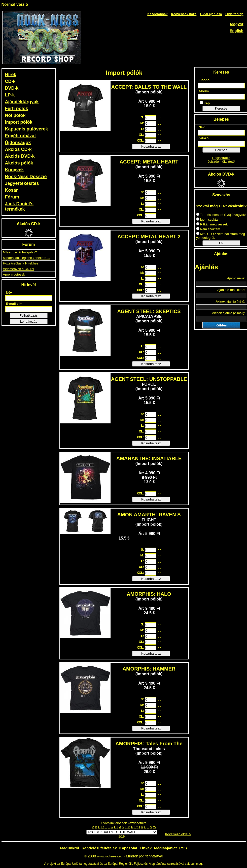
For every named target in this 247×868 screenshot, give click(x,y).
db (159, 118)
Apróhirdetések (14, 274)
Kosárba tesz (151, 146)
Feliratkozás (29, 315)
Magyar (237, 24)
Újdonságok (18, 143)
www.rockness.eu (110, 856)
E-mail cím (14, 304)
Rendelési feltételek (99, 848)
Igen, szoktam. (209, 220)
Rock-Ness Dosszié (26, 177)
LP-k (10, 95)
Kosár (11, 190)
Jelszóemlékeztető (221, 162)
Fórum (12, 197)
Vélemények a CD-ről (19, 269)
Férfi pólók (17, 109)
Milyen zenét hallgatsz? (20, 252)
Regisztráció (221, 158)
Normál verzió (15, 4)
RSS (183, 848)
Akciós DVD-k (20, 156)
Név (9, 293)
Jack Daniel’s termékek (19, 206)
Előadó (204, 80)
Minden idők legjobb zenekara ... (27, 258)
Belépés (221, 150)
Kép (205, 103)
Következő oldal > (178, 834)
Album (204, 91)
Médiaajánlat (165, 848)
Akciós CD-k (18, 149)
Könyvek (14, 170)
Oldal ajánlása (211, 14)
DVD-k (12, 88)
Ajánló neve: (236, 278)
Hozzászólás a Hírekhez (21, 263)
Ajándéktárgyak (22, 102)
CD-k (10, 81)
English (236, 31)
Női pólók (15, 115)
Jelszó (204, 138)
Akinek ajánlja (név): (230, 301)
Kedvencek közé (184, 14)
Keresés (221, 108)
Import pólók (19, 122)
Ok (221, 243)
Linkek (146, 848)
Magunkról (69, 848)
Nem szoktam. (209, 229)
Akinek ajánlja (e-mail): (229, 313)
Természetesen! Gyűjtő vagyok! (221, 215)
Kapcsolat (128, 848)
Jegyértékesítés (22, 183)
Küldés (221, 325)
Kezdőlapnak (157, 14)
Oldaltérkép (234, 14)
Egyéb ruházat (21, 136)
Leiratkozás (28, 322)
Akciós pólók (19, 163)
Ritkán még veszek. (212, 224)
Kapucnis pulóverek (27, 129)
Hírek (11, 75)
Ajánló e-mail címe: (231, 290)
